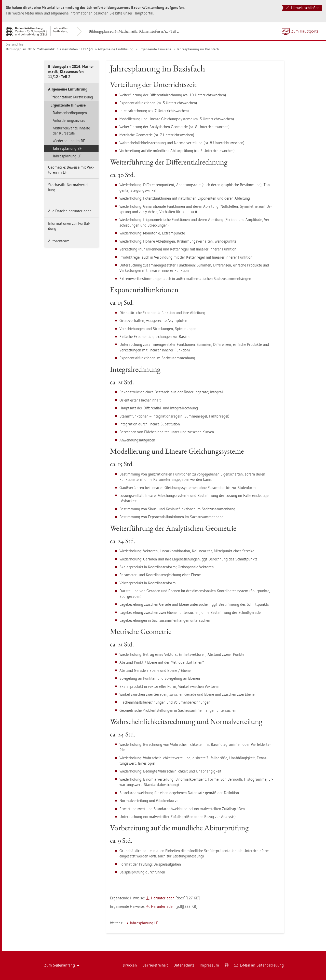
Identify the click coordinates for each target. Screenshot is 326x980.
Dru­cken (130, 965)
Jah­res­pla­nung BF (67, 148)
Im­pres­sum (209, 965)
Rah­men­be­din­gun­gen (70, 113)
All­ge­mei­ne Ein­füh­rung (116, 49)
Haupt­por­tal (143, 13)
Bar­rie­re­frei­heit (155, 965)
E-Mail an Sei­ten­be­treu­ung (259, 965)
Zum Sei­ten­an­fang (62, 965)
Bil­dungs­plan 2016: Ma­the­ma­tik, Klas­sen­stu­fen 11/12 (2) (49, 49)
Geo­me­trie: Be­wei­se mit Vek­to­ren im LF (71, 170)
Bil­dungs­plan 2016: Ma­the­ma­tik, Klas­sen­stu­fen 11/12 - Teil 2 (134, 31)
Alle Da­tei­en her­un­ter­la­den (70, 211)
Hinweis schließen (303, 8)
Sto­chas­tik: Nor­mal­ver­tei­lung (69, 187)
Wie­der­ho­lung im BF (69, 141)
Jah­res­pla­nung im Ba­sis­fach (198, 49)
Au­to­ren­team (59, 241)
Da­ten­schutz (184, 965)
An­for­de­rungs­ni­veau (69, 120)
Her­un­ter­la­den (163, 898)
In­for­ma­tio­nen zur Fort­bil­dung (69, 226)
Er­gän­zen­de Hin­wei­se (155, 49)
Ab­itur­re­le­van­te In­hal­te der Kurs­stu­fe (71, 131)
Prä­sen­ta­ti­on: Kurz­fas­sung (72, 97)
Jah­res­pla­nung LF (67, 156)
